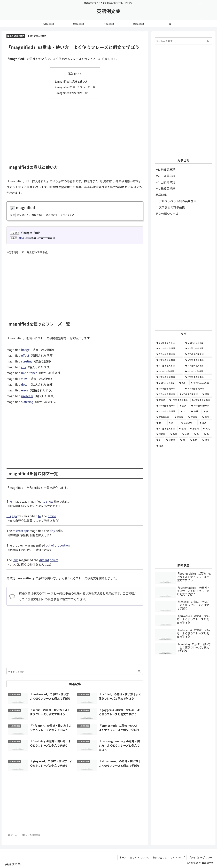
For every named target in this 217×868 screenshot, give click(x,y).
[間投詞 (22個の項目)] (162, 434)
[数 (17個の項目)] (197, 434)
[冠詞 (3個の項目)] (183, 446)
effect (25, 355)
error (25, 390)
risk (24, 367)
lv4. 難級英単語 (16, 36)
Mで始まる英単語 (37, 36)
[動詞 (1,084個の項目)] (206, 394)
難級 (21, 238)
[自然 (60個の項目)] (206, 417)
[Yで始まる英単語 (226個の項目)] (201, 406)
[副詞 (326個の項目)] (184, 406)
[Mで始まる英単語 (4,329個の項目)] (198, 360)
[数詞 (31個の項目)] (183, 429)
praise (52, 516)
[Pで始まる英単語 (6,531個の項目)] (169, 348)
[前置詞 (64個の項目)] (180, 417)
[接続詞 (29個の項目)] (195, 429)
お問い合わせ (160, 857)
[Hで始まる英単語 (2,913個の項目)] (169, 377)
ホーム (123, 857)
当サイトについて (139, 857)
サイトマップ (178, 857)
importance (29, 373)
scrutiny (27, 361)
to (44, 501)
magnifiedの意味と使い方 (72, 81)
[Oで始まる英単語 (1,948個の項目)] (169, 389)
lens (15, 560)
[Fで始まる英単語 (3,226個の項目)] (198, 371)
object (54, 560)
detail (25, 384)
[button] (139, 671)
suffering (27, 402)
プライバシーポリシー (200, 857)
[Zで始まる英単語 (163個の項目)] (167, 411)
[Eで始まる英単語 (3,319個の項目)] (198, 366)
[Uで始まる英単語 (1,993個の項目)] (201, 383)
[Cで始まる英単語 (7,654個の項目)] (198, 343)
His (9, 516)
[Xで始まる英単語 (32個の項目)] (166, 429)
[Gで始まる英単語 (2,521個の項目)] (198, 377)
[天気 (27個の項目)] (207, 429)
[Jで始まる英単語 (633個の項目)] (201, 400)
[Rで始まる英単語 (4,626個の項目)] (198, 354)
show (50, 501)
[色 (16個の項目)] (207, 434)
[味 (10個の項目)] (183, 440)
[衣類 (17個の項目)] (187, 434)
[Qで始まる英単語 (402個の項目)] (166, 406)
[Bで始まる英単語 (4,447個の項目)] (169, 360)
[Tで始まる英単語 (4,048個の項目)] (169, 366)
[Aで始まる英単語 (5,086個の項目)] (198, 348)
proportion (62, 545)
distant (44, 560)
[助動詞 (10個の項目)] (172, 440)
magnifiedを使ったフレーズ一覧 (76, 87)
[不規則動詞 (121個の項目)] (164, 417)
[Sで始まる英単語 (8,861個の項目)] (169, 343)
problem (27, 396)
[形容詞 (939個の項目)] (161, 400)
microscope (21, 531)
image (25, 350)
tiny (52, 531)
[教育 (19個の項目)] (175, 434)
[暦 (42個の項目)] (173, 423)
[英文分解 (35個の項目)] (189, 423)
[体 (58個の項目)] (161, 423)
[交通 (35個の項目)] (205, 423)
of (52, 545)
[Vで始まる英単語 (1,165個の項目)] (189, 394)
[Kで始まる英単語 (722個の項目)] (179, 400)
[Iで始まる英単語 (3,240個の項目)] (169, 371)
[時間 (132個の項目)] (196, 411)
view (24, 379)
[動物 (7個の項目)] (194, 440)
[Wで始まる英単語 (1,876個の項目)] (198, 389)
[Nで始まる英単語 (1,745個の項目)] (166, 394)
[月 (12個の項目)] (160, 440)
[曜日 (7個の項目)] (206, 440)
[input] (75, 671)
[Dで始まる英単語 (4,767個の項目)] (169, 354)
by (40, 516)
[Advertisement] (75, 128)
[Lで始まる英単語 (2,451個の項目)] (166, 383)
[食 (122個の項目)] (207, 411)
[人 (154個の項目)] (184, 411)
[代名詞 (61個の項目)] (193, 417)
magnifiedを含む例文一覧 (72, 93)
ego (14, 516)
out (48, 545)
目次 (70, 73)
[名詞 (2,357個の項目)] (183, 383)
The (9, 501)
